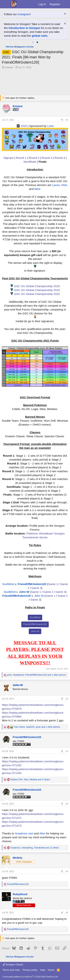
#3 (67, 751)
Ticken (23, 32)
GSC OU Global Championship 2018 (37, 286)
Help (43, 970)
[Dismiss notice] (64, 14)
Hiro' (7, 28)
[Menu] (5, 4)
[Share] (62, 120)
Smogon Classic (13, 965)
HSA (64, 185)
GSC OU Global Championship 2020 (37, 294)
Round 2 (34, 158)
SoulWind (8, 584)
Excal (32, 28)
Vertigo (50, 32)
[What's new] (66, 4)
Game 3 (36, 588)
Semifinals (30, 162)
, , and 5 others (30, 780)
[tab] (33, 42)
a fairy (15, 28)
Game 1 (53, 584)
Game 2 (48, 592)
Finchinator (44, 28)
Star (54, 24)
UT (37, 32)
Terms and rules (11, 970)
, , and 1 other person (36, 675)
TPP (31, 32)
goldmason (11, 32)
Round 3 (47, 158)
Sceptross (21, 833)
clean (24, 28)
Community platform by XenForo (30, 977)
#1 (67, 120)
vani (31, 833)
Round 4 (60, 158)
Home (51, 970)
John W (24, 592)
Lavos (56, 185)
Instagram (24, 14)
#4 (67, 804)
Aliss (42, 833)
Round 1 (21, 158)
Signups (8, 158)
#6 (67, 913)
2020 (24, 126)
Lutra (50, 126)
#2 (67, 699)
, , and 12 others (35, 848)
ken (48, 24)
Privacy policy (30, 970)
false (37, 189)
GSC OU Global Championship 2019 (37, 290)
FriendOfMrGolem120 (32, 584)
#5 (67, 871)
